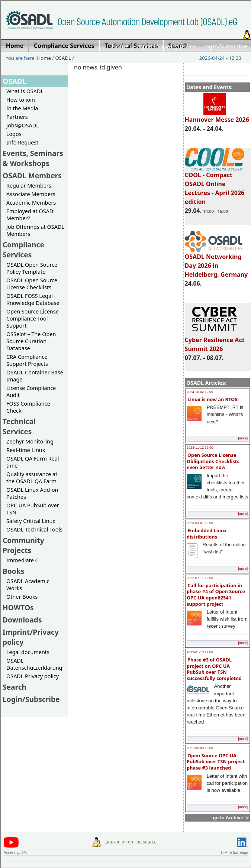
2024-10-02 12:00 (200, 392)
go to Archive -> (231, 818)
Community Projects (23, 545)
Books (13, 571)
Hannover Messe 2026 (217, 116)
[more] (243, 438)
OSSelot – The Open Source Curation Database (31, 341)
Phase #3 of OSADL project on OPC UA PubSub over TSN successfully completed (214, 669)
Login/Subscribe (225, 46)
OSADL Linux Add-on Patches (32, 493)
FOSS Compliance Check (28, 407)
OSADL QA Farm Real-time (33, 462)
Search (15, 687)
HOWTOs (18, 607)
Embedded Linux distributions (207, 534)
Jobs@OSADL (23, 125)
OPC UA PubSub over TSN (33, 509)
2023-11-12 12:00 (200, 448)
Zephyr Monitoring (30, 441)
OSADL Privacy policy (33, 676)
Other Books (22, 597)
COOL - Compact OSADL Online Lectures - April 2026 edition (215, 185)
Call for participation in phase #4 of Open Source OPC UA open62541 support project (216, 595)
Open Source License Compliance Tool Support (33, 318)
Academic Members (31, 203)
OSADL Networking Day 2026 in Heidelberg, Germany (216, 262)
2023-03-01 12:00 (200, 523)
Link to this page (234, 852)
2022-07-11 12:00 (200, 578)
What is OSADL (25, 91)
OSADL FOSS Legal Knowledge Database (33, 299)
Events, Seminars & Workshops (33, 158)
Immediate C (22, 560)
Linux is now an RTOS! (213, 399)
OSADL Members (32, 175)
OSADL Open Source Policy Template (32, 268)
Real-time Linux (26, 450)
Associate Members (31, 194)
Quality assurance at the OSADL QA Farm (32, 478)
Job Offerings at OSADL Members (35, 230)
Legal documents (28, 652)
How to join (21, 100)
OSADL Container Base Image (35, 376)
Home (120, 46)
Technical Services (19, 426)
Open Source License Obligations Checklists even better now (213, 461)
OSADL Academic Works (28, 585)
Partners (17, 117)
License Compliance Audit (31, 391)
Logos (14, 134)
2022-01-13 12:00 (200, 652)
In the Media (22, 108)
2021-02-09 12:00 (200, 748)
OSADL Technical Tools (34, 529)
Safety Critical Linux (31, 521)
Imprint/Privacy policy (165, 46)
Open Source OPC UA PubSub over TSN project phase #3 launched (216, 762)
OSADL (63, 58)
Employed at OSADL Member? (31, 215)
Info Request (22, 142)
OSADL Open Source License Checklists (32, 284)
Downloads (22, 620)
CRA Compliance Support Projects (27, 360)
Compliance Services (23, 250)
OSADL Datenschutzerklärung (34, 664)
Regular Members (29, 186)
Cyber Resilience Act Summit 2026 (215, 341)
